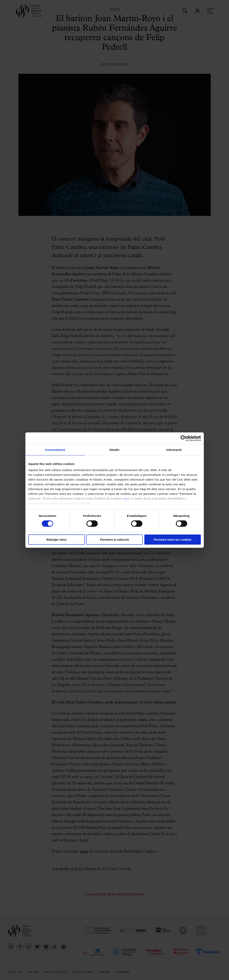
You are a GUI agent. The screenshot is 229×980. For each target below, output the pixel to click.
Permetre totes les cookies (172, 540)
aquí (126, 499)
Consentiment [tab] (55, 450)
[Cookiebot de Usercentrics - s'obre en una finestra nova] (183, 438)
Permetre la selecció (114, 540)
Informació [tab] (174, 450)
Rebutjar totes (57, 540)
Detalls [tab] (115, 450)
